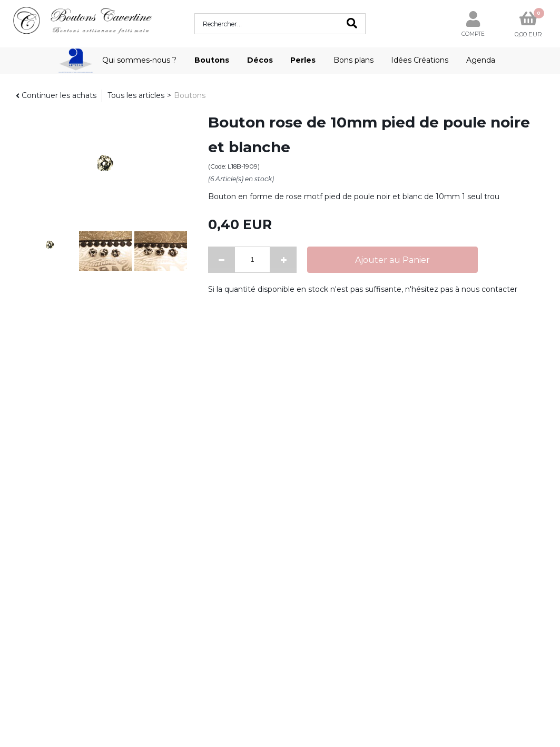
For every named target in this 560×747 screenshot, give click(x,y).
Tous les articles (136, 95)
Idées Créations (420, 60)
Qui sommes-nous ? (139, 60)
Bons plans (353, 60)
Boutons (212, 60)
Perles (303, 60)
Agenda (481, 60)
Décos (260, 60)
